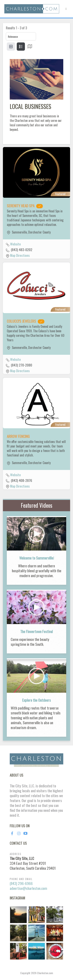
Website (15, 244)
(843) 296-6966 (21, 883)
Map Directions (20, 255)
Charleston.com (45, 973)
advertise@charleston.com (28, 888)
